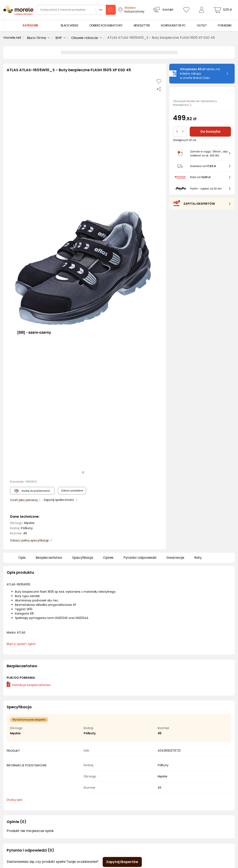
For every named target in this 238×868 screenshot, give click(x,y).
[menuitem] (69, 26)
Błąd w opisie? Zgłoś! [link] (21, 644)
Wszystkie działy (101, 10)
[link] (69, 26)
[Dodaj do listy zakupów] (159, 81)
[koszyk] (223, 10)
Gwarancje (175, 558)
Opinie (108, 558)
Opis (22, 558)
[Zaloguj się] (202, 10)
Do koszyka (210, 132)
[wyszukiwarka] (76, 10)
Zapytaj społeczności (59, 500)
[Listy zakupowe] (186, 10)
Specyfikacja (83, 558)
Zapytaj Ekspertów (122, 862)
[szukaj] (111, 10)
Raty (198, 558)
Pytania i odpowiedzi (140, 558)
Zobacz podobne (72, 491)
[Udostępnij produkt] (159, 89)
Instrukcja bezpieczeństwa (29, 685)
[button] (83, 273)
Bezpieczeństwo (49, 558)
